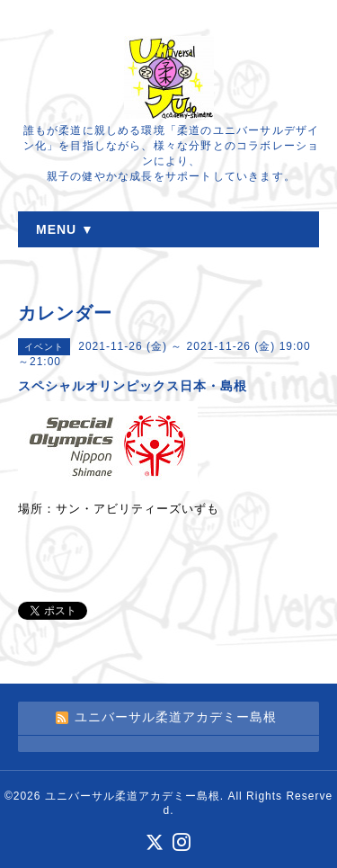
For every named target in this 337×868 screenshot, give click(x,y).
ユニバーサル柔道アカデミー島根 (133, 796)
